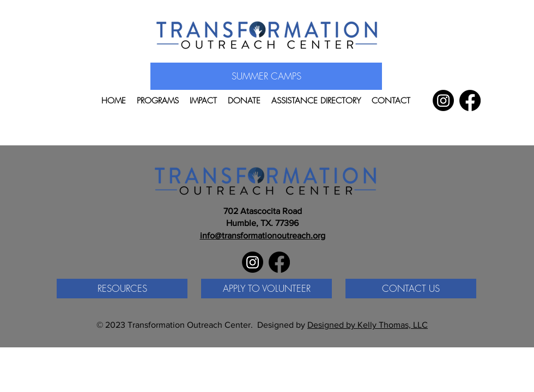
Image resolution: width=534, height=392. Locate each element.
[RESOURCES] (122, 289)
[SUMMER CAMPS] (266, 76)
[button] (158, 101)
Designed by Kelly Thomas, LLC (368, 325)
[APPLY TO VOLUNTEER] (266, 289)
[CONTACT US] (411, 289)
